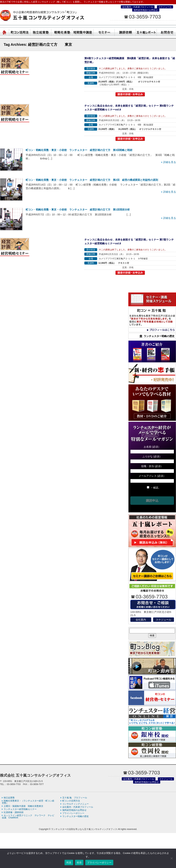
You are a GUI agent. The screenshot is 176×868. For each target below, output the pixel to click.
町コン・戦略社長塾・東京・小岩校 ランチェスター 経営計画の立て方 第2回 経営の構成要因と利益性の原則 (92, 180)
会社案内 (141, 620)
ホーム (5, 32)
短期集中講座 (83, 32)
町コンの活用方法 (71, 801)
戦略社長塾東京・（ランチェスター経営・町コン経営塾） (62, 32)
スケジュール (165, 7)
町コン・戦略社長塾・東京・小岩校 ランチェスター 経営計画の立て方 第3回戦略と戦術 (79, 150)
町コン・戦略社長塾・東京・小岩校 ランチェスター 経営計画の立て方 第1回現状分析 (78, 210)
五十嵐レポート (146, 32)
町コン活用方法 (20, 32)
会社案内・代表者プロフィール (138, 7)
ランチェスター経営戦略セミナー (20, 809)
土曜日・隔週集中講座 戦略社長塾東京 (23, 806)
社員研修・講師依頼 (125, 32)
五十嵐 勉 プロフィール (75, 798)
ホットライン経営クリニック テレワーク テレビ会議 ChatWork (28, 817)
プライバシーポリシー (73, 813)
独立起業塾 (41, 32)
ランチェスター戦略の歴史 (76, 816)
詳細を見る (170, 162)
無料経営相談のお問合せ (146, 10)
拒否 (79, 863)
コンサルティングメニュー (76, 804)
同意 (69, 863)
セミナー (104, 32)
